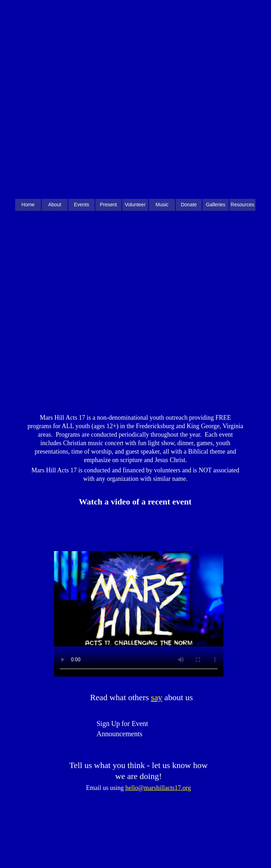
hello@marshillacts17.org (158, 788)
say (157, 697)
